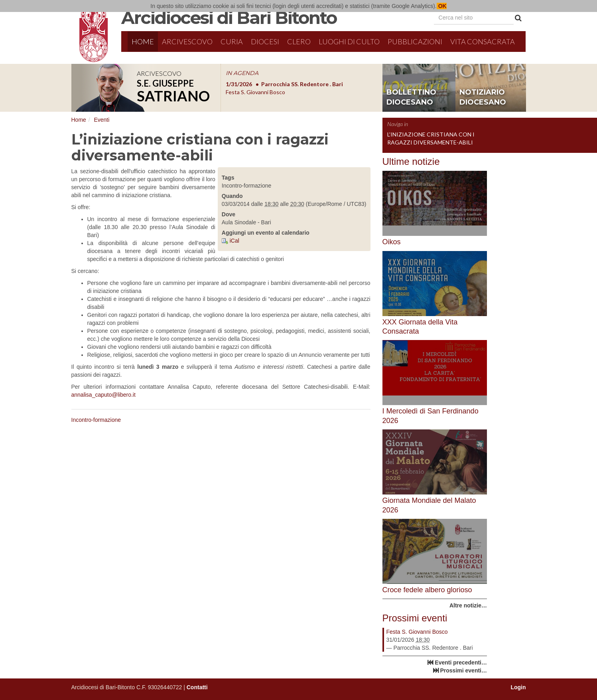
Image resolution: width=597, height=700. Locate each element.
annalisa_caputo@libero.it (103, 395)
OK (442, 6)
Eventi (101, 120)
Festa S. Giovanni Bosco (417, 632)
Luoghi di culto (349, 42)
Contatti (197, 687)
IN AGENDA (242, 73)
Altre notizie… (468, 605)
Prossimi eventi (415, 618)
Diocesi (265, 42)
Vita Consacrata (483, 42)
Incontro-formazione (96, 420)
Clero (299, 42)
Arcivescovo (187, 42)
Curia (232, 42)
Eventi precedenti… (461, 662)
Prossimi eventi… (464, 670)
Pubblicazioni (415, 42)
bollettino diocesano (411, 97)
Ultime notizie (411, 161)
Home (143, 42)
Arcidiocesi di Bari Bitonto (229, 18)
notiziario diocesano (483, 97)
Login (518, 687)
